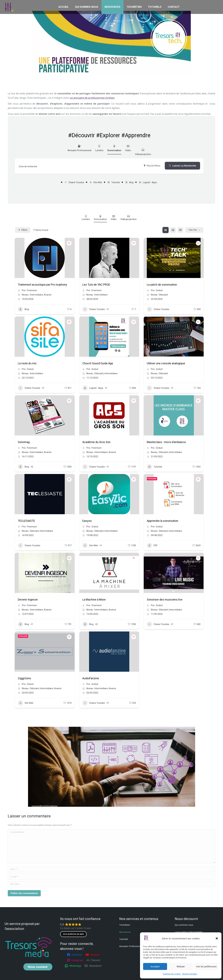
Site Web (96, 182)
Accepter (155, 966)
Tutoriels (114, 182)
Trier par (193, 230)
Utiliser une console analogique (166, 363)
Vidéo (128, 148)
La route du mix (27, 363)
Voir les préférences (206, 966)
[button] (217, 938)
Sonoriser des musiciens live (165, 600)
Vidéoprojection (143, 152)
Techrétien (125, 925)
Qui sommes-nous (184, 925)
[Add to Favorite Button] (69, 243)
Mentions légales (190, 974)
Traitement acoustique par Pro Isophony (42, 285)
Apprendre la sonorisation (163, 521)
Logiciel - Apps (148, 182)
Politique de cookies (172, 974)
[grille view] (166, 230)
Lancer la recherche (182, 166)
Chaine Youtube (74, 182)
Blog (129, 182)
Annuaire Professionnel (79, 148)
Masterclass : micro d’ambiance (166, 442)
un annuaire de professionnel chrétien (92, 98)
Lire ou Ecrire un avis (73, 934)
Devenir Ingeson (28, 600)
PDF (152, 545)
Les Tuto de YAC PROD (96, 285)
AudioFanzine (91, 678)
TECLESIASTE (26, 521)
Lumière (99, 148)
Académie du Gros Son (96, 442)
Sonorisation (114, 148)
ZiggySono (24, 678)
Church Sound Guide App (98, 363)
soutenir (38, 967)
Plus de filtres (152, 166)
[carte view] (180, 230)
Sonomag (24, 442)
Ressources (125, 932)
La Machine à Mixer (94, 600)
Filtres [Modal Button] (23, 230)
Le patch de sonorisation (162, 285)
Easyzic (87, 521)
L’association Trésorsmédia (188, 932)
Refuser (181, 966)
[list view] (173, 230)
